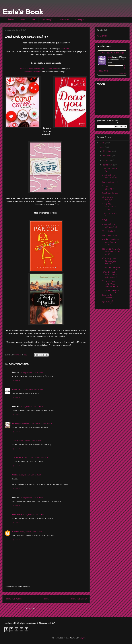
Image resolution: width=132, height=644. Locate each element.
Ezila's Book (23, 12)
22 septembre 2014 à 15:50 (32, 498)
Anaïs (110, 57)
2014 (103, 147)
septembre (108, 165)
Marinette (16, 390)
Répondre (16, 380)
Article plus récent (14, 599)
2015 (103, 143)
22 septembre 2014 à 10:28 (41, 424)
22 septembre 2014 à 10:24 (32, 407)
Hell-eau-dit (17, 515)
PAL (34, 20)
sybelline (16, 532)
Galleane (65, 48)
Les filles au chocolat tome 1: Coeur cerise (39, 69)
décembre (108, 151)
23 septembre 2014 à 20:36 (31, 532)
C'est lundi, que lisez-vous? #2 (110, 177)
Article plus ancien (79, 599)
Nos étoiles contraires (108, 296)
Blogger (82, 638)
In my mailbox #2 (110, 182)
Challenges (80, 20)
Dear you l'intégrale (33, 72)
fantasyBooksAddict (21, 424)
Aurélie (15, 475)
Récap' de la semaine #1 (109, 188)
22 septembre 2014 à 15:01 (30, 475)
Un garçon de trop (110, 193)
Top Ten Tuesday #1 (110, 215)
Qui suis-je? (47, 20)
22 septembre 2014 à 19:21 (33, 515)
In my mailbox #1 (110, 235)
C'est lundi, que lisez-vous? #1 (110, 226)
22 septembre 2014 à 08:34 (32, 372)
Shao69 (15, 441)
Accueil (11, 20)
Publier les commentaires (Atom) (52, 609)
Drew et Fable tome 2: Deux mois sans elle (110, 275)
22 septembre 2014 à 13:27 (30, 441)
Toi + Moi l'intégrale (111, 291)
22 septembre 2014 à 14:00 (39, 458)
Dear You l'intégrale (111, 231)
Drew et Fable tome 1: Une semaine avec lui (111, 284)
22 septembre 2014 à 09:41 (32, 390)
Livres (23, 20)
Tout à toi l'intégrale (111, 268)
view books (122, 74)
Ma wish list (102, 36)
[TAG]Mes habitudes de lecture (109, 207)
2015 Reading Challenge (112, 53)
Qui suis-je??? (108, 302)
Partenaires (64, 20)
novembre (107, 156)
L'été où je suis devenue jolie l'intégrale (109, 261)
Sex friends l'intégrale (108, 199)
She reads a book (20, 458)
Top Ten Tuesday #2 (110, 170)
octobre (107, 160)
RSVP (105, 220)
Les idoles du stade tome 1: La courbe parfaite (111, 252)
